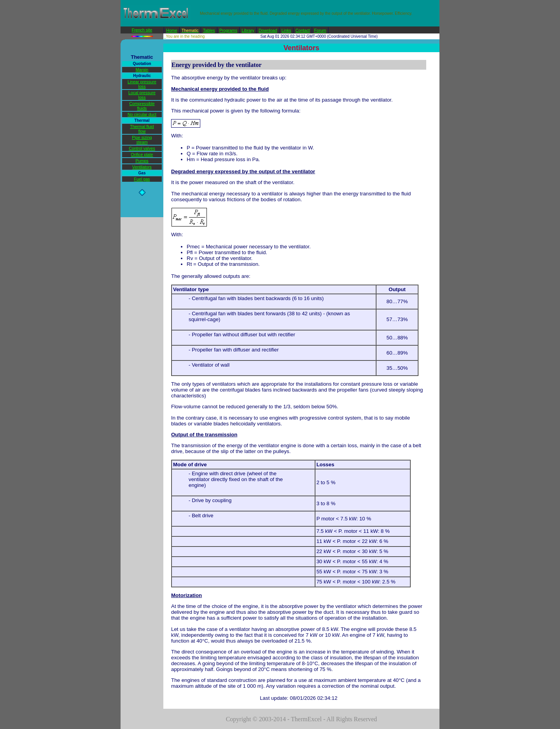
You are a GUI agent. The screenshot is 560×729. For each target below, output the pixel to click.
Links (286, 30)
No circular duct (142, 114)
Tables (209, 30)
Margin (142, 70)
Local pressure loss (142, 95)
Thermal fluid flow (142, 129)
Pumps (142, 161)
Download (268, 30)
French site (142, 30)
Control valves (142, 148)
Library (248, 30)
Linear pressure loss (142, 84)
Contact (303, 30)
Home (171, 30)
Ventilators (142, 167)
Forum (320, 30)
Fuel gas (142, 179)
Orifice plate (142, 155)
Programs (228, 30)
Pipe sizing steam (142, 140)
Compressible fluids (142, 106)
